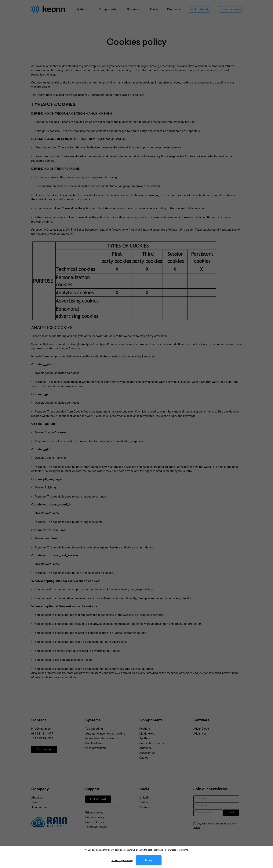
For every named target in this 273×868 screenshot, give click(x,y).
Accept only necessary (122, 861)
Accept (149, 861)
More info (183, 850)
